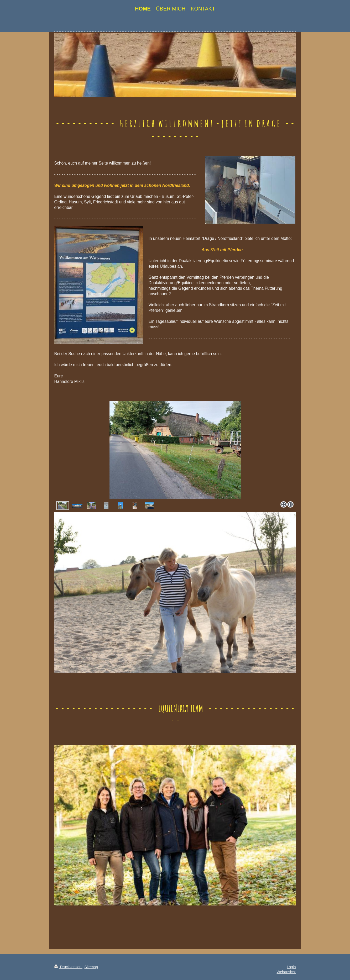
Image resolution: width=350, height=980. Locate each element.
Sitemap (91, 967)
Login (291, 967)
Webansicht (286, 972)
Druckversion (68, 967)
